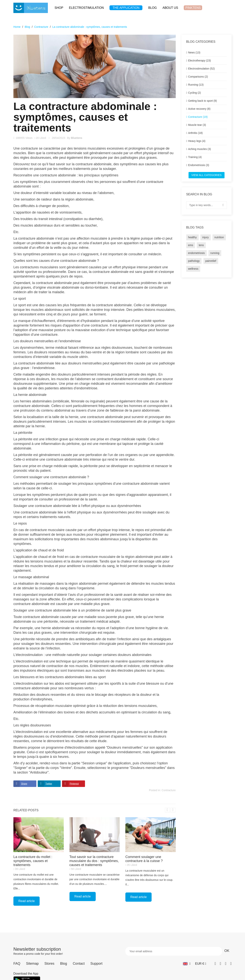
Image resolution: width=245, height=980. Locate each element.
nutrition (219, 237)
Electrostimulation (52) (201, 69)
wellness (193, 269)
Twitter (49, 784)
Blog (64, 964)
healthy (192, 237)
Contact (79, 964)
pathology (194, 261)
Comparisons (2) (198, 77)
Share (24, 784)
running (215, 253)
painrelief (211, 261)
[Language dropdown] (187, 964)
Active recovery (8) (199, 109)
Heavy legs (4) (197, 141)
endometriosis (196, 253)
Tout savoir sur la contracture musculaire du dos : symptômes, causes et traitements (94, 861)
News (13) (194, 52)
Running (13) (196, 85)
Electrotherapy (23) (200, 61)
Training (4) (195, 157)
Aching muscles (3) (200, 149)
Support (96, 964)
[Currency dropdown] (200, 964)
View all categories (207, 175)
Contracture (169, 790)
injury (205, 237)
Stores (49, 964)
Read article (27, 901)
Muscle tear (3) (197, 125)
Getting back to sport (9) (203, 101)
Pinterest (74, 784)
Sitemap (32, 964)
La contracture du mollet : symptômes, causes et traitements (33, 861)
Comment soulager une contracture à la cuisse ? (144, 859)
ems (191, 245)
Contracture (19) (198, 117)
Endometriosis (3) (199, 165)
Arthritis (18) (195, 133)
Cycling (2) (195, 93)
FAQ (17, 964)
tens (201, 245)
